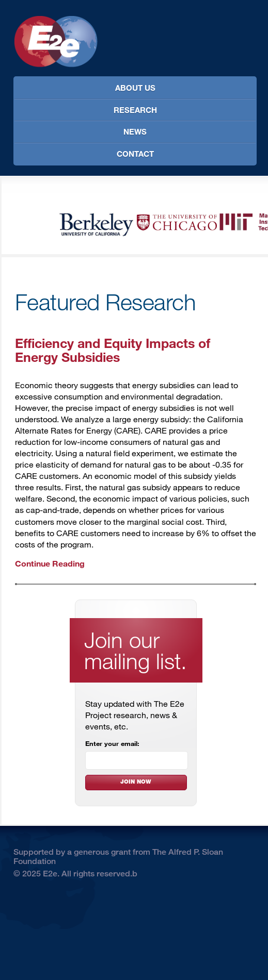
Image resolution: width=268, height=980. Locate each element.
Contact (135, 154)
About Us (135, 88)
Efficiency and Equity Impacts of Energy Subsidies (113, 350)
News (135, 131)
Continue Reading (50, 563)
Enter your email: (112, 743)
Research (135, 110)
